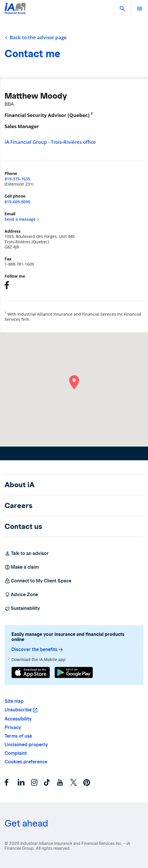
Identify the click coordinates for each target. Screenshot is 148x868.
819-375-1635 (17, 179)
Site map (14, 701)
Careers (19, 505)
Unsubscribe (18, 710)
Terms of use (18, 736)
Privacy (13, 727)
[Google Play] (74, 672)
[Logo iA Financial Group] (15, 12)
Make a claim (22, 567)
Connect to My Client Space (38, 581)
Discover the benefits (37, 650)
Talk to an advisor (27, 554)
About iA (20, 485)
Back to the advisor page (36, 37)
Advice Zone (21, 595)
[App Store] (31, 672)
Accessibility (18, 719)
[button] (122, 9)
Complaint (16, 753)
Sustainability (22, 608)
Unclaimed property (26, 745)
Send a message (22, 219)
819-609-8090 (17, 202)
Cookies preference (26, 762)
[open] (139, 9)
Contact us (23, 526)
